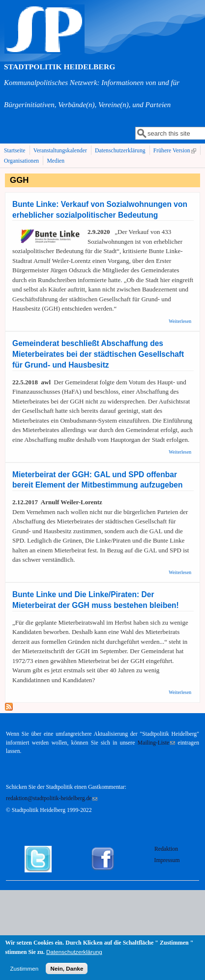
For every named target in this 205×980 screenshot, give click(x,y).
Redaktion (167, 849)
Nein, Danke (67, 972)
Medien (56, 161)
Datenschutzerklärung (120, 151)
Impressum (167, 860)
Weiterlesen (180, 321)
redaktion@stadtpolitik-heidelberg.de (52, 798)
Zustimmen (24, 972)
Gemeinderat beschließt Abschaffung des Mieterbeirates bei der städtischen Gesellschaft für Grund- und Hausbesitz (98, 354)
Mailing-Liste (156, 743)
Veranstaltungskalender (60, 151)
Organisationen (21, 161)
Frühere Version (176, 151)
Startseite (15, 151)
